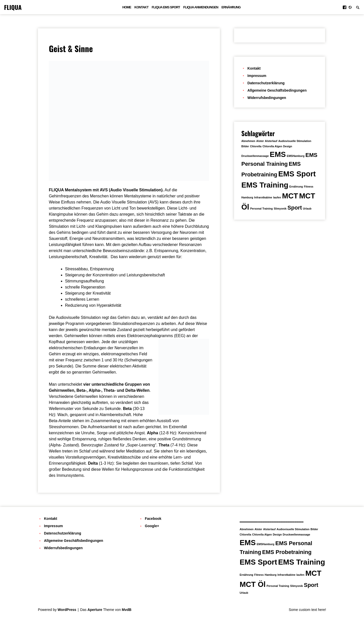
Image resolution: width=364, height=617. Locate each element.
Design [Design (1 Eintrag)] (288, 146)
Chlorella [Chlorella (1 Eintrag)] (256, 146)
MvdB (127, 610)
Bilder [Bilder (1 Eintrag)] (245, 146)
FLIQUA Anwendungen (201, 7)
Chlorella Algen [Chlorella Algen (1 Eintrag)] (272, 146)
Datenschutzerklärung (266, 83)
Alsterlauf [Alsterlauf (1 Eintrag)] (271, 141)
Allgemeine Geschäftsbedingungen (277, 90)
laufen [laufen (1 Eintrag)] (277, 197)
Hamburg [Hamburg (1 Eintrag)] (247, 197)
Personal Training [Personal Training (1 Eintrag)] (261, 209)
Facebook (153, 519)
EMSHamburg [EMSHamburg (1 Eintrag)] (296, 156)
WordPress (67, 610)
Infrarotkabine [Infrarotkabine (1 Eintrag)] (263, 197)
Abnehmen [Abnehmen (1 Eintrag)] (248, 141)
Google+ (152, 526)
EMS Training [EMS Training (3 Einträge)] (265, 185)
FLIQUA (13, 7)
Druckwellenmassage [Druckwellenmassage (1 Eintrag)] (255, 156)
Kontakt (142, 7)
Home (127, 7)
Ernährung (231, 7)
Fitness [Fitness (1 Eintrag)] (309, 187)
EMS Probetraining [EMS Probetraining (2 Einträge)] (287, 552)
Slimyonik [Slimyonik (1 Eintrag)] (280, 209)
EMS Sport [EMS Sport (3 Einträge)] (297, 174)
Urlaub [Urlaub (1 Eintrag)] (307, 209)
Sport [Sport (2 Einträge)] (295, 208)
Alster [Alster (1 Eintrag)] (260, 141)
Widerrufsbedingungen (267, 98)
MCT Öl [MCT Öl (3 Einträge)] (253, 584)
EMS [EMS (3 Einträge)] (278, 154)
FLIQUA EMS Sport (166, 7)
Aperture (95, 610)
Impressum (257, 76)
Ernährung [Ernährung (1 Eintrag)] (296, 187)
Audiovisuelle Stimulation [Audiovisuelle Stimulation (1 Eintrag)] (295, 141)
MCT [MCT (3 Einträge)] (290, 196)
